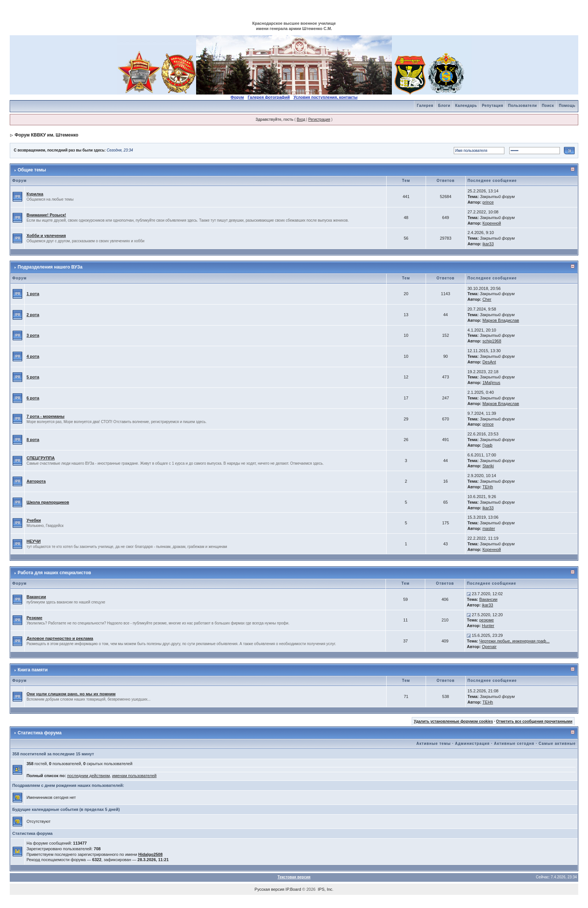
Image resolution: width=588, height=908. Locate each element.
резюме (487, 620)
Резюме (34, 618)
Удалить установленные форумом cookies (454, 721)
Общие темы (32, 170)
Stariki (488, 466)
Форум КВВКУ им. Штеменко (46, 135)
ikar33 (488, 244)
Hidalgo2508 (151, 854)
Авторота (36, 481)
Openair (489, 647)
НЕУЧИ (34, 541)
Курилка (35, 194)
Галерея (425, 106)
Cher (487, 299)
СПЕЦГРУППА (41, 458)
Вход (301, 119)
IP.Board (293, 889)
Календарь (466, 106)
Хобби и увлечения (46, 236)
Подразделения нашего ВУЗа (50, 267)
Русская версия (269, 889)
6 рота (33, 398)
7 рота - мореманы (46, 416)
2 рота (33, 315)
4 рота (33, 356)
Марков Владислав (501, 320)
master (489, 528)
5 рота (33, 377)
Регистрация (319, 119)
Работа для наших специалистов (54, 573)
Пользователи (523, 106)
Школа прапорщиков (48, 502)
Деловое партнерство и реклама (60, 638)
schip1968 (492, 341)
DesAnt (489, 362)
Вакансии (36, 597)
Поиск (548, 106)
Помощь (567, 106)
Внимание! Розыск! (46, 215)
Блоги (444, 106)
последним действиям (88, 776)
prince (488, 202)
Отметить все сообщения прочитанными (534, 721)
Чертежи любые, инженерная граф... (514, 641)
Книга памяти (33, 670)
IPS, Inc (325, 889)
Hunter (488, 626)
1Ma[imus (491, 383)
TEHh (487, 487)
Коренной (492, 223)
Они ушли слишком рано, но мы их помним (71, 694)
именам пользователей (134, 776)
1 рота (33, 294)
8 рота (33, 440)
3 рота (33, 335)
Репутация (493, 106)
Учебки (34, 520)
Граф (487, 445)
